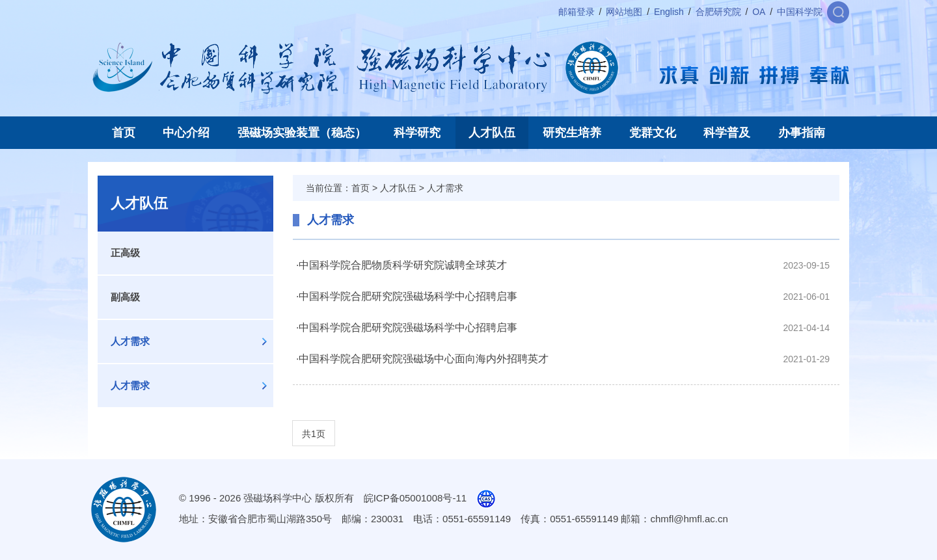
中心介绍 (186, 133)
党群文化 (653, 133)
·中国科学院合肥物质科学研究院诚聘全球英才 (401, 265)
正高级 (125, 253)
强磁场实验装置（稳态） (302, 133)
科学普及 (727, 133)
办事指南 (802, 133)
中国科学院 (800, 12)
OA (759, 12)
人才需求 (130, 341)
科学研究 (417, 133)
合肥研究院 (718, 12)
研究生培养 (572, 133)
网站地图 (624, 12)
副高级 (125, 297)
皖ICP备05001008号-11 (415, 498)
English (669, 12)
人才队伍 (492, 133)
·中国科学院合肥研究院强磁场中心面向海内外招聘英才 (422, 359)
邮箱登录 (577, 12)
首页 (124, 133)
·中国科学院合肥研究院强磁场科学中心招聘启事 (407, 296)
